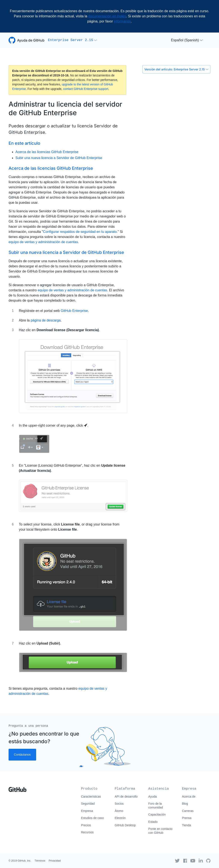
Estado (153, 822)
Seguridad (88, 804)
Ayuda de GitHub (31, 40)
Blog (185, 804)
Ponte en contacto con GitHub (160, 831)
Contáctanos (22, 755)
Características (91, 797)
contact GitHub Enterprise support (86, 89)
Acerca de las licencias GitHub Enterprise (47, 152)
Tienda (186, 825)
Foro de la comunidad (156, 805)
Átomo (119, 811)
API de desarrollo (126, 797)
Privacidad (55, 861)
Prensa (187, 818)
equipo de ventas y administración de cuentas (43, 242)
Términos (40, 861)
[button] (72, 40)
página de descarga (46, 320)
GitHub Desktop (125, 825)
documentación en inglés (107, 16)
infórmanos (122, 21)
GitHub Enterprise (74, 311)
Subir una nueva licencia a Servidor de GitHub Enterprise (59, 158)
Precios (86, 825)
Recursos (87, 832)
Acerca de (189, 797)
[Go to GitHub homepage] (18, 788)
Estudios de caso (92, 818)
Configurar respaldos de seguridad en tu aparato (80, 232)
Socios (119, 804)
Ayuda (152, 797)
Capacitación (157, 814)
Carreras (188, 811)
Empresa (87, 811)
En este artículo (24, 143)
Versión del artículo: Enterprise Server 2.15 (176, 69)
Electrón (120, 818)
